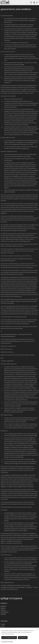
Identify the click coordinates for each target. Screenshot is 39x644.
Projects (3, 608)
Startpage (3, 614)
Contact (3, 624)
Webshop (3, 606)
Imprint (3, 626)
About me (3, 610)
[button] (31, 3)
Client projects (5, 612)
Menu (37, 3)
